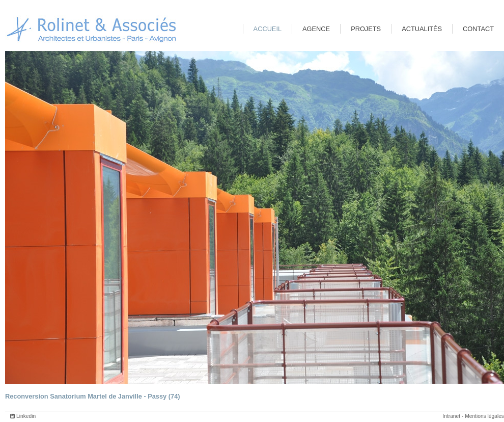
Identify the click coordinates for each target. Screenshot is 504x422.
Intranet (451, 416)
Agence (316, 29)
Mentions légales (484, 416)
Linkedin (26, 416)
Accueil (268, 29)
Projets (366, 29)
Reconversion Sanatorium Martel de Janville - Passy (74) (93, 396)
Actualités (422, 29)
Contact (478, 29)
